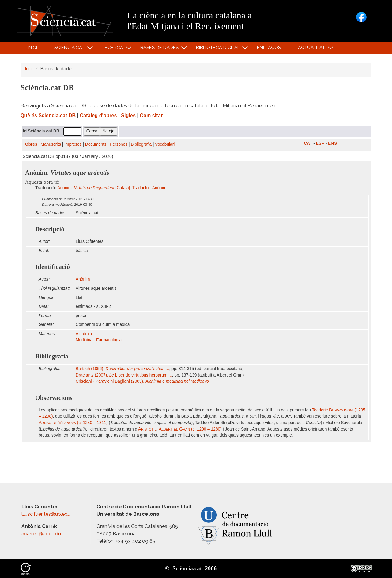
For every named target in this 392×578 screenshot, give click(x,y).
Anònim (83, 279)
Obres (31, 144)
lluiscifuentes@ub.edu (47, 514)
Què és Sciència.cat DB (48, 115)
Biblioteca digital (219, 49)
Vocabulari (165, 144)
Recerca (113, 49)
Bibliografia (141, 144)
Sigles (128, 115)
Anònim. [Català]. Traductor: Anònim (112, 188)
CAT (308, 143)
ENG (333, 143)
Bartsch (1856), (122, 369)
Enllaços (269, 48)
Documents (96, 144)
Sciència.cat (70, 49)
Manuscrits (51, 144)
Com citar (151, 115)
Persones (119, 144)
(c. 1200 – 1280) (190, 429)
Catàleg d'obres (98, 115)
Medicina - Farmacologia (99, 340)
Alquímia (84, 334)
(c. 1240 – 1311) (73, 423)
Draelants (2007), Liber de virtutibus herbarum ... (124, 375)
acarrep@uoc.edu (41, 534)
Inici (32, 48)
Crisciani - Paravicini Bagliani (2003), (142, 381)
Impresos (73, 144)
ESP (320, 143)
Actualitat (313, 49)
